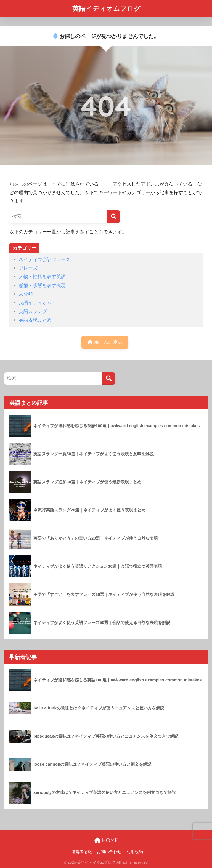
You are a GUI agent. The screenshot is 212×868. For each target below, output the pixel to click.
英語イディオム (35, 303)
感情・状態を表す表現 (42, 286)
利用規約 (135, 852)
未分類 (26, 294)
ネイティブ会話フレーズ (45, 260)
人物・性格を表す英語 (42, 277)
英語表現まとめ (35, 320)
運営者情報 (82, 852)
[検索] (114, 217)
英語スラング (33, 311)
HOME (106, 840)
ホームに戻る (105, 342)
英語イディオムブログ (107, 8)
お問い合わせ (109, 852)
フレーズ (28, 268)
